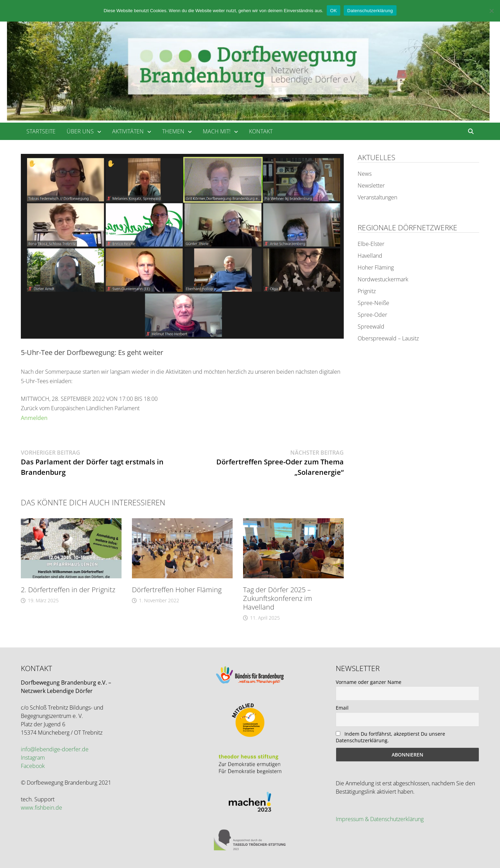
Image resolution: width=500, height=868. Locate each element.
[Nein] (491, 11)
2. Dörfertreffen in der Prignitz (68, 590)
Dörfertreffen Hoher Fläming (177, 590)
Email (342, 708)
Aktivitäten (128, 131)
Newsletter (371, 185)
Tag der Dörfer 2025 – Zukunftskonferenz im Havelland (278, 598)
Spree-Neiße (373, 303)
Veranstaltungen (377, 197)
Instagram (33, 758)
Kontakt (261, 131)
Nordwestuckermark (383, 279)
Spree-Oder (372, 315)
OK (334, 11)
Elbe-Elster (371, 244)
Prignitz (367, 291)
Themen (173, 131)
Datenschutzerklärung (370, 11)
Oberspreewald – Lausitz (388, 338)
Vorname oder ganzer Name (369, 682)
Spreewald (371, 326)
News (365, 174)
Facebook (33, 766)
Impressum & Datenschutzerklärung (380, 819)
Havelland (370, 256)
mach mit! (217, 131)
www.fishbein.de (41, 808)
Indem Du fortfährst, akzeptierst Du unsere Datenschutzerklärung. (390, 737)
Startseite (41, 131)
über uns (80, 131)
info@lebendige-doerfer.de (55, 749)
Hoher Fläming (376, 267)
